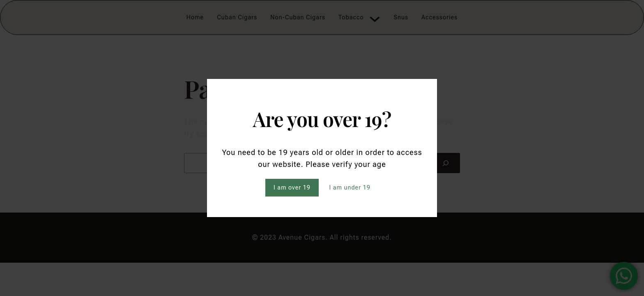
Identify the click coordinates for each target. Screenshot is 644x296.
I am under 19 (350, 188)
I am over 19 (292, 188)
